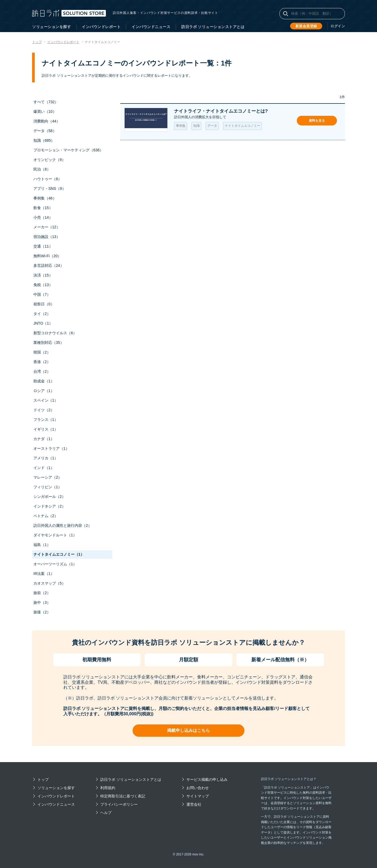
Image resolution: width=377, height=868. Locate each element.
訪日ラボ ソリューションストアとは (213, 27)
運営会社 (194, 804)
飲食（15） (43, 208)
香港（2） (42, 362)
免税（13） (43, 285)
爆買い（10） (45, 112)
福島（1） (42, 545)
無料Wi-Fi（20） (47, 256)
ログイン (338, 26)
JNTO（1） (43, 323)
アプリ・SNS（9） (50, 189)
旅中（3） (42, 602)
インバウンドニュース (151, 27)
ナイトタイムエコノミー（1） (59, 554)
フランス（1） (46, 420)
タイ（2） (42, 314)
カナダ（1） (44, 439)
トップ (43, 779)
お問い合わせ (198, 788)
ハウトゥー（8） (48, 179)
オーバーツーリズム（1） (55, 564)
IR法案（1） (44, 574)
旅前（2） (42, 593)
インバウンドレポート (101, 27)
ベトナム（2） (46, 516)
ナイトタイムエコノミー (243, 126)
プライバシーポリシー (119, 804)
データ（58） (45, 131)
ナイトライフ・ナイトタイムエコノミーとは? (224, 111)
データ (212, 126)
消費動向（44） (47, 121)
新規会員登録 (307, 26)
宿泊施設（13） (47, 237)
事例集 (181, 126)
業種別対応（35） (49, 343)
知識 (197, 126)
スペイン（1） (46, 400)
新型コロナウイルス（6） (55, 333)
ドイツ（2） (44, 410)
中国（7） (42, 294)
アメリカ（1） (46, 458)
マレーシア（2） (48, 477)
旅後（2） (42, 612)
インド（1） (44, 468)
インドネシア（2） (49, 506)
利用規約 (108, 788)
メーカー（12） (47, 227)
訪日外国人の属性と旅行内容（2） (63, 525)
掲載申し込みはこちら (188, 730)
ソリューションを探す (51, 27)
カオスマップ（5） (49, 583)
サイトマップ (198, 796)
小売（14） (43, 217)
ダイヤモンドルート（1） (55, 535)
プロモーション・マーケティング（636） (68, 150)
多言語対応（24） (49, 266)
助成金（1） (44, 381)
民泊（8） (42, 169)
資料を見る (317, 121)
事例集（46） (45, 198)
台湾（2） (42, 371)
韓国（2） (42, 352)
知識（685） (44, 140)
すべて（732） (46, 102)
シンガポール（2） (49, 497)
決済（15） (43, 275)
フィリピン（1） (48, 487)
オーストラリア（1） (51, 448)
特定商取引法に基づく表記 (123, 796)
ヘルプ (106, 813)
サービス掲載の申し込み (207, 779)
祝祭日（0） (44, 304)
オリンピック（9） (49, 160)
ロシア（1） (44, 391)
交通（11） (43, 246)
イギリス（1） (46, 429)
